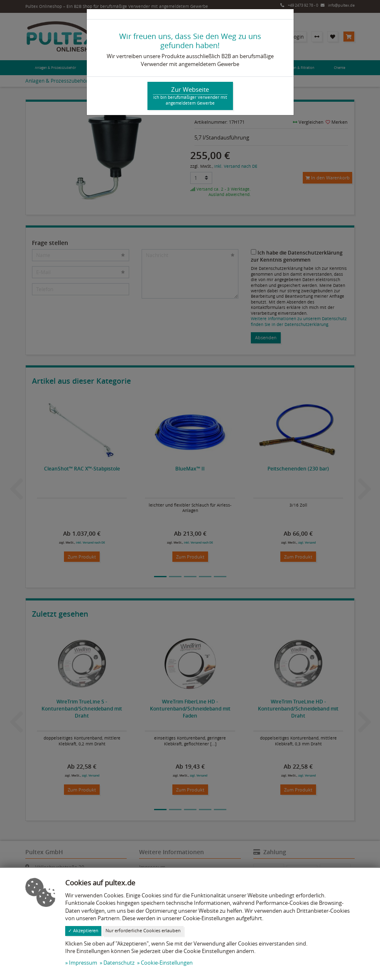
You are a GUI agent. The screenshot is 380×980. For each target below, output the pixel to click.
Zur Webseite (190, 96)
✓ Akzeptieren (83, 931)
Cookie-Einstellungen (167, 963)
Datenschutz (119, 963)
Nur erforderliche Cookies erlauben (143, 931)
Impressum (83, 963)
